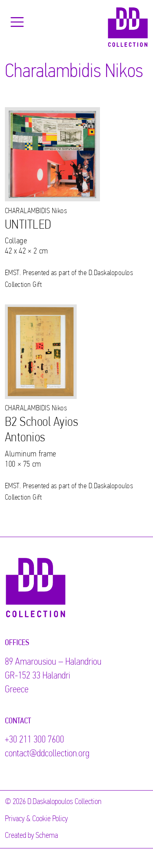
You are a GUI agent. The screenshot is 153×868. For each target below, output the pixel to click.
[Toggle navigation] (17, 22)
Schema (47, 836)
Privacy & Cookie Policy (36, 819)
